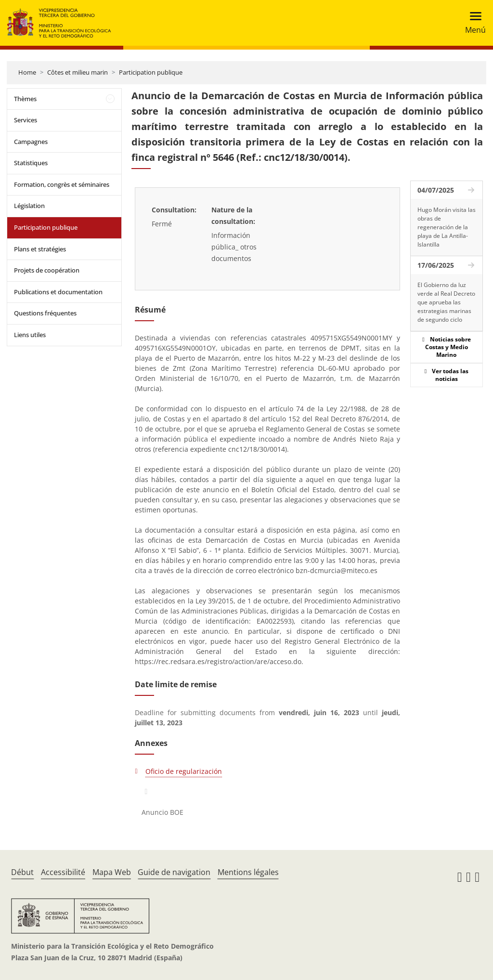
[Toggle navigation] (473, 23)
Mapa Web (112, 872)
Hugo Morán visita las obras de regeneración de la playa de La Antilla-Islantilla (447, 227)
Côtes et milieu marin (78, 72)
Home (27, 72)
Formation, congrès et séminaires (62, 184)
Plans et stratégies (40, 249)
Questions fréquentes (45, 313)
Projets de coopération (47, 270)
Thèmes (25, 99)
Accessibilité (63, 872)
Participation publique (151, 72)
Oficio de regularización (184, 771)
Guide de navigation (174, 872)
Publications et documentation (58, 292)
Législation (29, 206)
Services (26, 120)
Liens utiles (30, 335)
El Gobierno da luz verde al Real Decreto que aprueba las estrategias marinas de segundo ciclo (446, 302)
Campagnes (31, 142)
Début (22, 872)
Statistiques (31, 163)
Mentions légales (248, 872)
